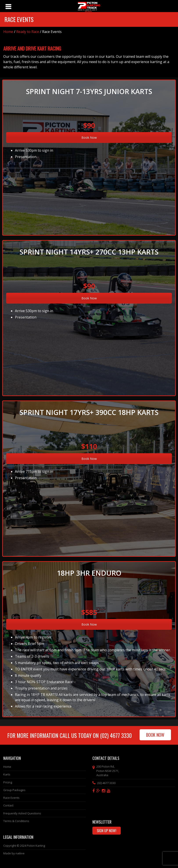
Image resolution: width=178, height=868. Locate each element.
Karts (7, 774)
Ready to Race (28, 32)
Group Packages (14, 790)
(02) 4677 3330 (116, 735)
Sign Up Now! (107, 831)
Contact (8, 805)
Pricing (8, 782)
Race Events (11, 798)
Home (8, 32)
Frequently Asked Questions (22, 813)
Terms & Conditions (16, 821)
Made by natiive (14, 853)
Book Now (89, 137)
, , (108, 771)
